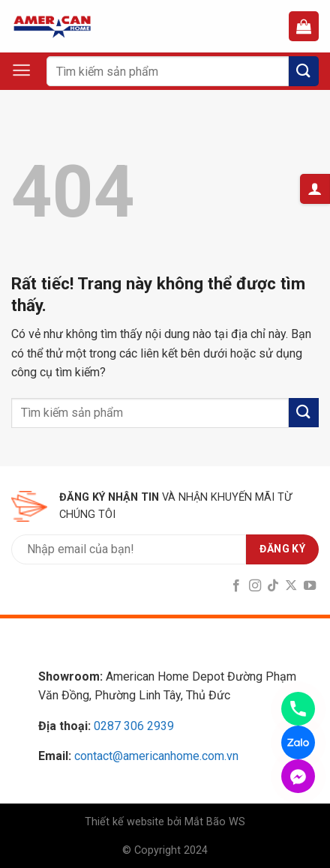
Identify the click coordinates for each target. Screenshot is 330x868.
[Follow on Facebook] (236, 586)
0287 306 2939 (134, 726)
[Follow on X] (291, 586)
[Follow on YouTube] (310, 586)
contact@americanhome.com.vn (156, 756)
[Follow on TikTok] (273, 586)
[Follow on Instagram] (254, 586)
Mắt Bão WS (215, 822)
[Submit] (304, 71)
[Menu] (29, 70)
